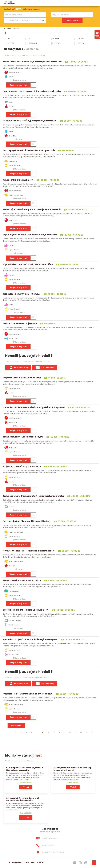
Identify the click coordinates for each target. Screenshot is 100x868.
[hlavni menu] (94, 3)
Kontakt (41, 862)
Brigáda (11, 43)
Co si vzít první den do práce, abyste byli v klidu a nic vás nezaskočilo (24, 769)
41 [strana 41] (92, 732)
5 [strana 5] (26, 732)
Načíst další (16, 726)
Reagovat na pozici (18, 85)
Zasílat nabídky (97, 34)
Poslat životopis (18, 368)
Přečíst (26, 787)
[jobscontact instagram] (80, 863)
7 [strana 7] (37, 732)
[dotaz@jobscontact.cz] (50, 838)
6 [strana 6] (32, 732)
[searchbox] (24, 15)
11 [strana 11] (59, 732)
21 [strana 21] (70, 732)
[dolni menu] (94, 863)
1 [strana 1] (15, 732)
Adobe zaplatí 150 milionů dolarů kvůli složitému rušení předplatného (22, 799)
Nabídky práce (15, 862)
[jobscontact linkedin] (86, 863)
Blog (33, 862)
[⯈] (92, 736)
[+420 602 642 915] (50, 845)
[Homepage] (10, 3)
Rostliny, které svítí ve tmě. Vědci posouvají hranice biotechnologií (72, 769)
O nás (26, 862)
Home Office (57, 43)
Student (56, 39)
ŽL (30, 39)
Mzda (6, 29)
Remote (81, 43)
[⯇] (10, 732)
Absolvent (33, 43)
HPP (9, 39)
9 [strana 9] (48, 732)
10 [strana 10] (54, 732)
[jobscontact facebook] (75, 863)
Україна (81, 39)
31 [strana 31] (81, 732)
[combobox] (25, 15)
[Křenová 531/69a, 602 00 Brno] (50, 852)
